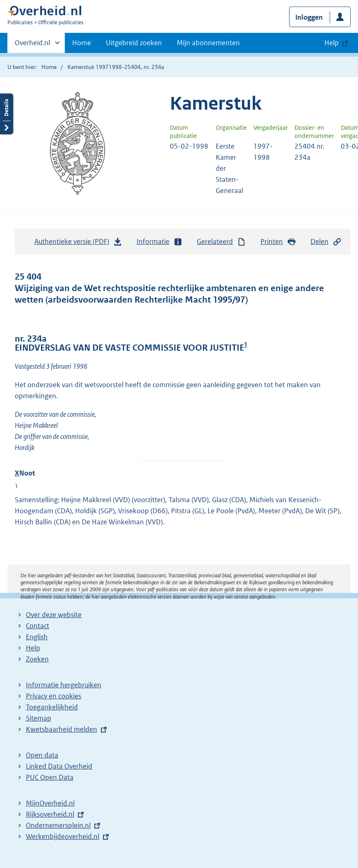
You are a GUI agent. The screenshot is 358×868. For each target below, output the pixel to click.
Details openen (7, 114)
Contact (38, 626)
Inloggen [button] (309, 17)
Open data (42, 755)
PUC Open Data (50, 777)
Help (33, 648)
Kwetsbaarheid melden (62, 729)
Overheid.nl (32, 45)
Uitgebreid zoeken (134, 43)
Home (82, 43)
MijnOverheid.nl (50, 803)
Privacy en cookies (54, 696)
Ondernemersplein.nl (58, 825)
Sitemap (39, 718)
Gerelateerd (221, 242)
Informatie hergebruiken (64, 685)
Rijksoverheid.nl (50, 814)
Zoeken (37, 659)
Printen (278, 242)
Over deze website (54, 615)
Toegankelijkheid (52, 707)
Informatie (160, 242)
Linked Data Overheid (59, 766)
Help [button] (332, 43)
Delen (326, 242)
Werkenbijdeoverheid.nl (63, 836)
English (37, 637)
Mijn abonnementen (208, 43)
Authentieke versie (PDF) (78, 243)
